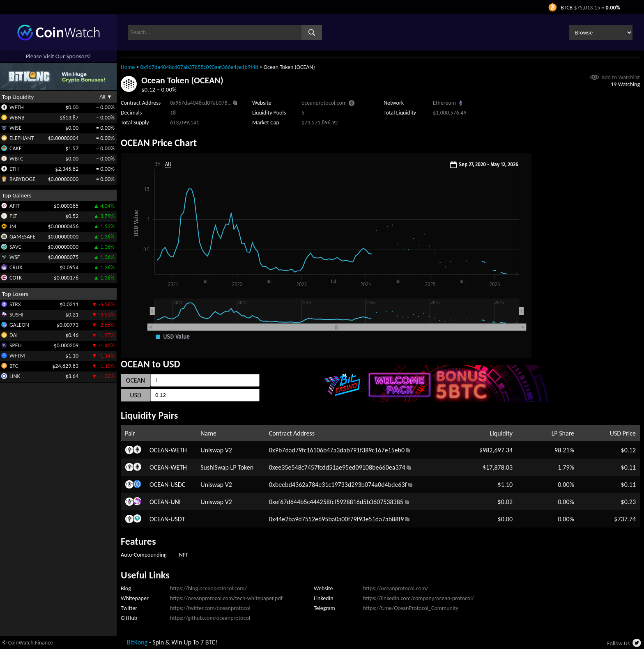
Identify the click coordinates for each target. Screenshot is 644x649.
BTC (14, 366)
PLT (13, 216)
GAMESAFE (22, 237)
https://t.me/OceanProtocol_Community (411, 608)
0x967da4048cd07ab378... (201, 103)
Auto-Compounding (144, 555)
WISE (15, 128)
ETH (14, 169)
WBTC (16, 159)
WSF (15, 257)
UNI (176, 502)
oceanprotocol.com (324, 103)
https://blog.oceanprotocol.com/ (208, 588)
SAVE (15, 247)
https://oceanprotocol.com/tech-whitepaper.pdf (226, 598)
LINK (15, 376)
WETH (17, 107)
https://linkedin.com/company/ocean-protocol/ (419, 598)
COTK (16, 278)
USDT (178, 519)
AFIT (15, 206)
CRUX (16, 267)
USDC (178, 485)
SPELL (16, 345)
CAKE (16, 148)
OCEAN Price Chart (159, 143)
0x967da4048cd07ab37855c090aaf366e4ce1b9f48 (199, 67)
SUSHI (16, 315)
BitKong (137, 642)
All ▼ (106, 97)
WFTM (17, 356)
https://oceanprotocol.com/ (396, 588)
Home (128, 67)
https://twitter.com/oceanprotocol (210, 608)
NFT (184, 555)
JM (13, 226)
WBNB (17, 118)
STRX (15, 304)
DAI (14, 335)
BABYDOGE (22, 179)
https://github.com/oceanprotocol (210, 618)
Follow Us (618, 643)
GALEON (19, 325)
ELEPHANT (22, 138)
